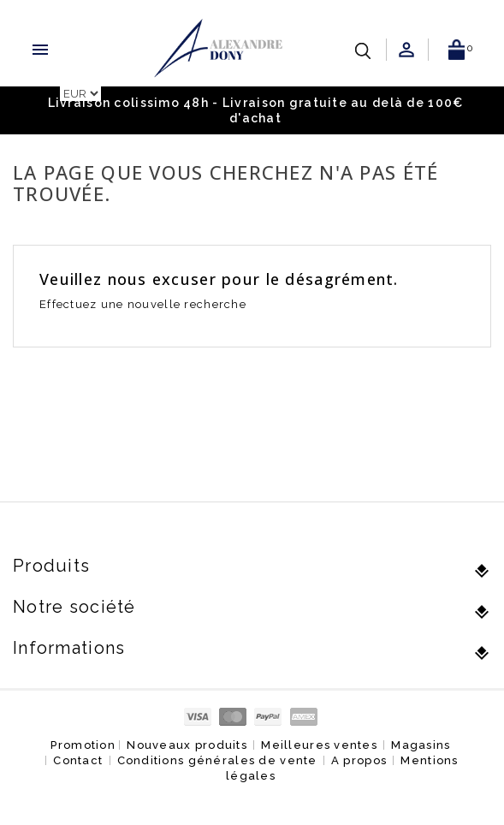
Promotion (83, 745)
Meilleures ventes (319, 745)
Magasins (421, 745)
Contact (78, 760)
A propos (359, 760)
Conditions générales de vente (217, 760)
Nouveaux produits (187, 745)
